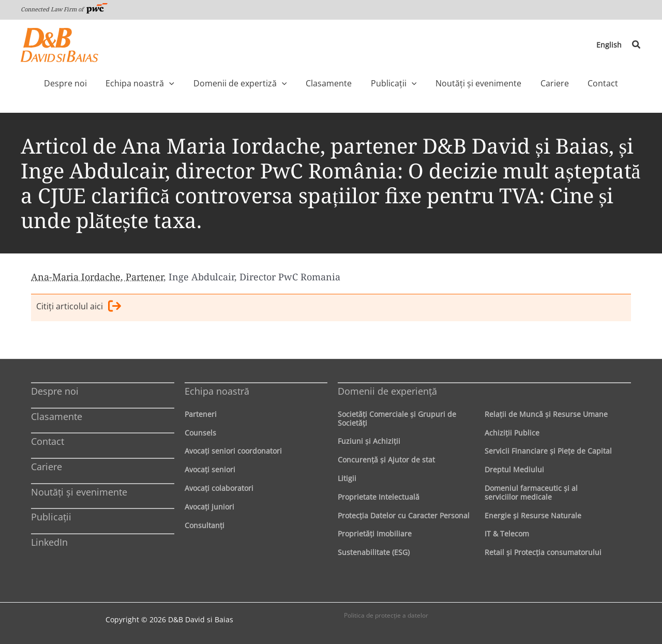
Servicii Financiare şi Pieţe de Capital (548, 451)
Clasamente (57, 416)
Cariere (47, 467)
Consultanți (205, 525)
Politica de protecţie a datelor (386, 615)
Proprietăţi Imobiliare (375, 534)
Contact (48, 442)
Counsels (200, 433)
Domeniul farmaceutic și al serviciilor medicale (531, 492)
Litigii (347, 478)
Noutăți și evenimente (79, 492)
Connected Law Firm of (64, 9)
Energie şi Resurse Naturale (533, 515)
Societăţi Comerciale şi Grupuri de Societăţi (397, 418)
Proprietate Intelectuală (379, 497)
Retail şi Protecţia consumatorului (543, 552)
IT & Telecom (507, 534)
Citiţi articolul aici (79, 308)
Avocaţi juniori (209, 507)
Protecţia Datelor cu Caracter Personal (404, 515)
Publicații (51, 517)
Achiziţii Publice (512, 433)
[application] (191, 83)
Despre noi (55, 391)
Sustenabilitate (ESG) (374, 552)
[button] (637, 45)
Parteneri (201, 414)
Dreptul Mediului (514, 469)
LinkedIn (49, 542)
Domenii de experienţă (387, 391)
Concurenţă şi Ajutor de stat (386, 460)
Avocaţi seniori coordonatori (233, 451)
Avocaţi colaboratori (219, 488)
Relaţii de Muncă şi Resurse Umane (546, 414)
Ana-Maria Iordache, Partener (97, 277)
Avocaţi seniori (210, 469)
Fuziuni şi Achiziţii (369, 441)
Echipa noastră (217, 391)
